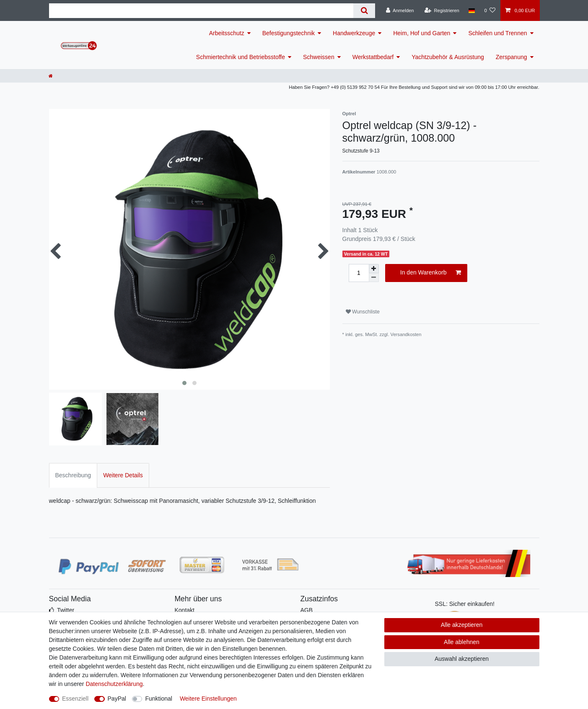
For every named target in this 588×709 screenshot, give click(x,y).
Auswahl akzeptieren (462, 659)
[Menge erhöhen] (374, 269)
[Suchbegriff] (201, 11)
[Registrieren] (442, 10)
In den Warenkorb (431, 273)
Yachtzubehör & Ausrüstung (448, 57)
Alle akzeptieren (462, 625)
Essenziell (75, 699)
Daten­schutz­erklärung (114, 684)
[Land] (472, 10)
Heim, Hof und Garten (422, 33)
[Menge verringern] (374, 278)
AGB (307, 610)
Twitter (66, 610)
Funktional (159, 699)
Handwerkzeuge (354, 33)
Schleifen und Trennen (497, 33)
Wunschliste (363, 312)
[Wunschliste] (490, 10)
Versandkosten (406, 334)
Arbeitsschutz (227, 33)
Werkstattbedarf (373, 57)
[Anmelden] (400, 10)
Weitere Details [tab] (123, 475)
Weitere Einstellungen (208, 699)
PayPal (117, 699)
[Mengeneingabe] (359, 273)
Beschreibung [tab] (73, 475)
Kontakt (185, 610)
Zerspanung (512, 57)
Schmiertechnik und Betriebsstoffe (241, 57)
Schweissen (319, 57)
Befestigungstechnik (289, 33)
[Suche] (364, 11)
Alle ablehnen (462, 642)
